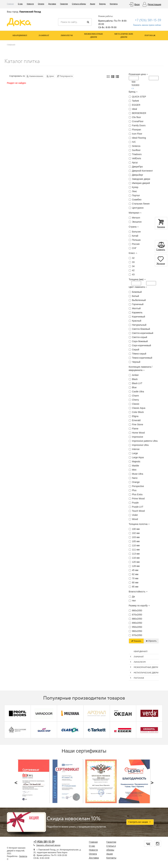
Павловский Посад (30, 12)
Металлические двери (124, 35)
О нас (20, 4)
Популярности (65, 76)
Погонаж (150, 35)
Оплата (41, 4)
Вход (137, 4)
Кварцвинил (20, 35)
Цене (50, 76)
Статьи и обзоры (79, 4)
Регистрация (154, 4)
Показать (136, 641)
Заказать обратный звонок (48, 845)
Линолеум (67, 35)
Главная (10, 4)
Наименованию (35, 76)
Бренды (102, 4)
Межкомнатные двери (94, 35)
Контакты (114, 4)
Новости (30, 4)
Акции (93, 4)
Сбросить (151, 641)
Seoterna (23, 856)
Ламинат (44, 35)
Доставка (52, 4)
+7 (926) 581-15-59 (148, 20)
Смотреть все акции (140, 822)
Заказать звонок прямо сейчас (147, 25)
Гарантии (64, 4)
